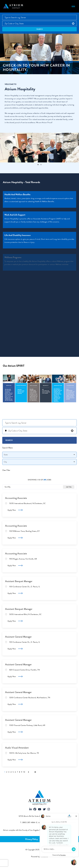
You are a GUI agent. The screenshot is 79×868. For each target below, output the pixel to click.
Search (40, 29)
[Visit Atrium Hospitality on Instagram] (49, 809)
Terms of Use (48, 839)
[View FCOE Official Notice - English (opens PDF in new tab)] (74, 830)
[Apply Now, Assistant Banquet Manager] (15, 593)
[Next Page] (29, 772)
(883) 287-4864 (29, 822)
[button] (73, 24)
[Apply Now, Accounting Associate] (15, 510)
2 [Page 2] (7, 772)
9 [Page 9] (22, 772)
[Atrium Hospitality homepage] (13, 6)
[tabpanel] (39, 149)
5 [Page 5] (13, 772)
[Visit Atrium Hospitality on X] (44, 809)
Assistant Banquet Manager (19, 581)
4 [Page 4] (11, 772)
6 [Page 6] (15, 772)
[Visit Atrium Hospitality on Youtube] (40, 809)
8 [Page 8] (20, 772)
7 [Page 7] (17, 772)
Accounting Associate (16, 498)
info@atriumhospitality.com (49, 822)
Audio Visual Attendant (17, 748)
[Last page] (35, 772)
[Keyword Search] (39, 423)
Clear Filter (6, 470)
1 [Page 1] (5, 772)
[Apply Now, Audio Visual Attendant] (15, 760)
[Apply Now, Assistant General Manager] (15, 649)
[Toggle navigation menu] (73, 6)
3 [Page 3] (9, 772)
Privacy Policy (32, 839)
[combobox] (39, 23)
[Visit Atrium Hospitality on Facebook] (35, 809)
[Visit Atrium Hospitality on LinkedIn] (30, 809)
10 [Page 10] (24, 772)
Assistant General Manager (18, 637)
